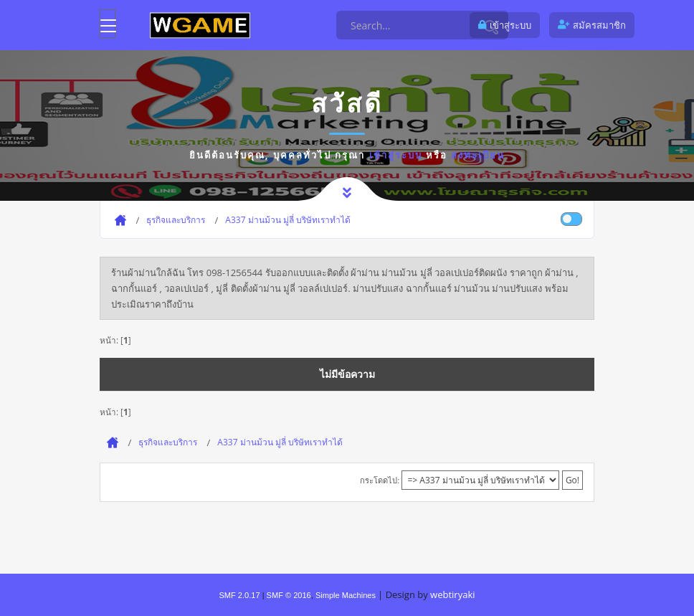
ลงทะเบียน (478, 155)
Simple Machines (346, 595)
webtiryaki (452, 594)
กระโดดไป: (380, 480)
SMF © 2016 (289, 595)
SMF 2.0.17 (239, 595)
